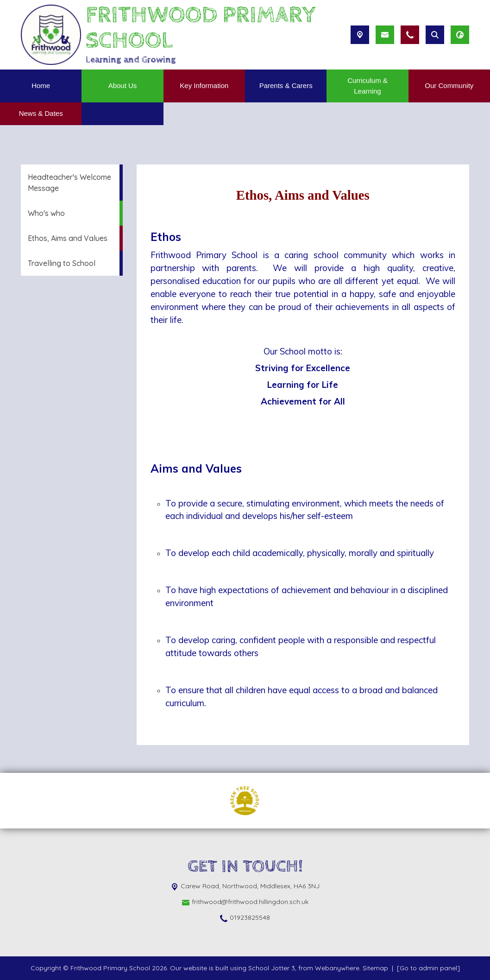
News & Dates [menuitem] (41, 113)
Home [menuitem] (41, 85)
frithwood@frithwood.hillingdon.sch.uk (250, 902)
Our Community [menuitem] (449, 85)
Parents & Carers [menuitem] (286, 85)
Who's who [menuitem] (46, 213)
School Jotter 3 (272, 968)
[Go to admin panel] (428, 968)
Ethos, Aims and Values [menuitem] (68, 238)
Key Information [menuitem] (204, 85)
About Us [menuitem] (123, 85)
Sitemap (375, 968)
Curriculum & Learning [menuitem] (367, 86)
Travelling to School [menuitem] (62, 263)
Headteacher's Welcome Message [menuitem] (69, 183)
